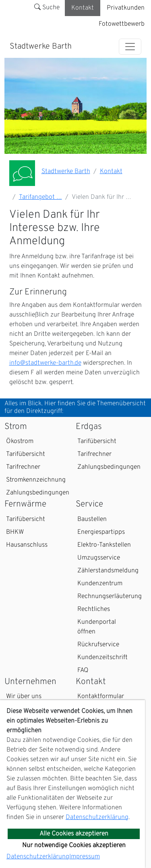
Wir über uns (24, 696)
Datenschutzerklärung (97, 817)
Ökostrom (20, 441)
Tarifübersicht (26, 454)
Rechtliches (94, 609)
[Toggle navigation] (130, 47)
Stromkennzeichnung (36, 480)
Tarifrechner (23, 467)
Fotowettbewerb (122, 24)
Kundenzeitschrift (102, 658)
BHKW (15, 532)
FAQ (83, 670)
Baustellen (92, 519)
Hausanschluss (27, 545)
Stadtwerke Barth (41, 47)
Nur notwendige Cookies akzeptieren (74, 846)
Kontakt (83, 8)
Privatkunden (126, 8)
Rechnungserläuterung (110, 596)
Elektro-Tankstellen (104, 545)
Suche (47, 8)
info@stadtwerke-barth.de (45, 363)
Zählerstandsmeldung (108, 571)
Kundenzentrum (100, 584)
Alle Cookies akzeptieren (74, 834)
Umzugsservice (99, 558)
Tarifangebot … (40, 197)
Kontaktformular (101, 696)
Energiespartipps (101, 532)
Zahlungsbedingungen (38, 493)
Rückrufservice (98, 645)
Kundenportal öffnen (97, 627)
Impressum (85, 857)
